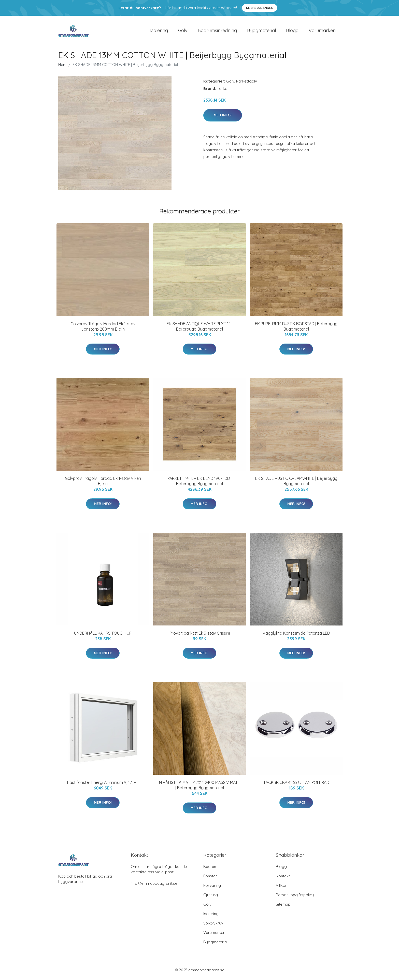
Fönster (210, 877)
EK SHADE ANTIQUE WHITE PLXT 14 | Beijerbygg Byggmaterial (199, 328)
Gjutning (211, 896)
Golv (183, 31)
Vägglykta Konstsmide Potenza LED (296, 634)
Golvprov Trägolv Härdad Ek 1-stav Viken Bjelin (103, 482)
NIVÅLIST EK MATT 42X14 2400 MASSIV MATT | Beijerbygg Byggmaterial (199, 786)
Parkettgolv (247, 82)
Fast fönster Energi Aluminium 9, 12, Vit (103, 784)
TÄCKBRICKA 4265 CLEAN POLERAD (296, 784)
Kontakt (283, 877)
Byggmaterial (261, 31)
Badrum (210, 868)
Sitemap (283, 906)
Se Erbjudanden (260, 8)
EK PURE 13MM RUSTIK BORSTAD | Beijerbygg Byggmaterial (296, 328)
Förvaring (212, 887)
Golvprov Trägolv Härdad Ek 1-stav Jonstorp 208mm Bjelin (103, 328)
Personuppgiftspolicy (295, 896)
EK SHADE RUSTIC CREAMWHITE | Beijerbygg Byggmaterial (296, 482)
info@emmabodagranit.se (154, 885)
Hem (62, 66)
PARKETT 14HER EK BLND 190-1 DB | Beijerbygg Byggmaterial (199, 482)
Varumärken (322, 31)
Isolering (159, 31)
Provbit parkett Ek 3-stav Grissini (200, 634)
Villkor (281, 887)
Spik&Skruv (213, 924)
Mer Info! (223, 116)
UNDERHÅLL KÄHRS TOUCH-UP (103, 634)
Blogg (292, 31)
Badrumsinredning (217, 31)
